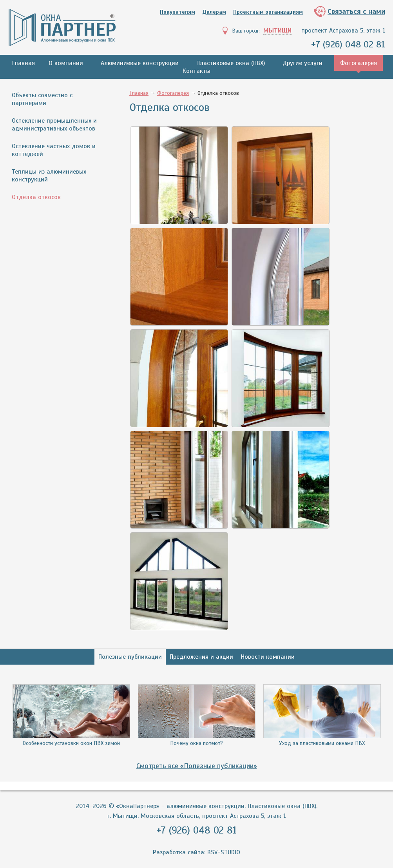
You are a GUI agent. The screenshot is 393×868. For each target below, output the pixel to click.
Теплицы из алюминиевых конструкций (49, 176)
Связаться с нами (356, 11)
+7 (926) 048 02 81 (348, 44)
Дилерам (214, 12)
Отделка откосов (36, 197)
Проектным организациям (268, 12)
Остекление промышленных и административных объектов (54, 125)
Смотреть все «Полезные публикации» (197, 766)
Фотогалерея (359, 63)
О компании (66, 63)
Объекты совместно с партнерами (42, 99)
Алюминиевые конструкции (140, 63)
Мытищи (277, 31)
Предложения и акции (201, 657)
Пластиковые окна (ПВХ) (231, 63)
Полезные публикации (130, 657)
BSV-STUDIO (224, 852)
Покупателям (177, 12)
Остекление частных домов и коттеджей (54, 150)
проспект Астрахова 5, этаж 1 (343, 31)
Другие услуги (302, 63)
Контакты (196, 71)
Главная (24, 63)
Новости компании (268, 657)
